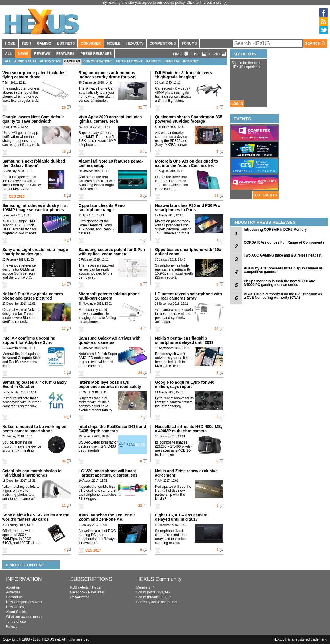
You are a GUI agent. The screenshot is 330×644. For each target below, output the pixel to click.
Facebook (78, 592)
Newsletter (96, 592)
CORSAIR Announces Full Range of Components (284, 242)
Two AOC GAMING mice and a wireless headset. (283, 255)
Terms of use (16, 622)
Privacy (12, 626)
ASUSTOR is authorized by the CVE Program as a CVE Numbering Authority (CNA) (283, 296)
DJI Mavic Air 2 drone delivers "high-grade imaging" (184, 75)
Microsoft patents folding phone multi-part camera (109, 296)
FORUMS (189, 43)
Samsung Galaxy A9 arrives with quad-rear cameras (110, 340)
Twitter (97, 587)
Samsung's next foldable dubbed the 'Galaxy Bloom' (34, 163)
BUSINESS (66, 43)
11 (217, 196)
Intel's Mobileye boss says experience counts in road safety (110, 384)
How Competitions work (24, 602)
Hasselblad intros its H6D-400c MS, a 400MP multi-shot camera (188, 429)
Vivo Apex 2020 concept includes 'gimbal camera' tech (110, 119)
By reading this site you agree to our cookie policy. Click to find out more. (163, 2)
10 (64, 152)
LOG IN (237, 104)
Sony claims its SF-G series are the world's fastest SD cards (36, 517)
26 (64, 107)
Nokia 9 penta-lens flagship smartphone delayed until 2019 (184, 340)
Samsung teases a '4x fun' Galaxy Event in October (34, 384)
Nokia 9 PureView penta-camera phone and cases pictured (33, 296)
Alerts (84, 587)
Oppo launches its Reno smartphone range (102, 208)
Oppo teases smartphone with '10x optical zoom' (188, 252)
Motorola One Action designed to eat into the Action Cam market (187, 163)
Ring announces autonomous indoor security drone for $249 (108, 75)
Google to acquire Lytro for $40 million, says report (185, 384)
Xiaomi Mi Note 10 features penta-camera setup (111, 163)
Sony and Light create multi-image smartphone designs (35, 252)
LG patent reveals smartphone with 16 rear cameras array (188, 296)
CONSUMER (91, 43)
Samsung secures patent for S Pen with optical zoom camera (112, 252)
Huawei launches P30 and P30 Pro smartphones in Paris (188, 208)
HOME (10, 43)
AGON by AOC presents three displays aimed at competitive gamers (283, 270)
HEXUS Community (159, 579)
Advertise (13, 592)
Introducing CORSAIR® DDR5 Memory (275, 230)
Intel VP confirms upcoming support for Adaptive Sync (29, 340)
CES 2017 (93, 550)
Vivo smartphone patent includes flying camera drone (34, 75)
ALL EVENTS (266, 195)
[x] (226, 2)
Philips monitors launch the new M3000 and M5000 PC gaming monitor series (280, 283)
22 (140, 506)
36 (64, 461)
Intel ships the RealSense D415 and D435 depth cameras (112, 429)
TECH (26, 43)
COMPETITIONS (163, 43)
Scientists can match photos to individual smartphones (32, 473)
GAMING (44, 43)
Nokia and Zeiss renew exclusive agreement (186, 473)
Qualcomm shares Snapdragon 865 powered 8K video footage (189, 119)
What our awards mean (24, 617)
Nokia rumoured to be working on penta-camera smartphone (34, 429)
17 (64, 329)
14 (64, 284)
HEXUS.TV (135, 43)
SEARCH (315, 44)
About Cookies (17, 612)
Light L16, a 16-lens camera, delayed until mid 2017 (182, 517)
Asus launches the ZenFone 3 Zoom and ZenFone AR (107, 517)
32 (140, 107)
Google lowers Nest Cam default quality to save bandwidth (33, 119)
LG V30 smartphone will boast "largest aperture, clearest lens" (109, 473)
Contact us (14, 597)
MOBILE (113, 43)
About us (13, 587)
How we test (15, 607)
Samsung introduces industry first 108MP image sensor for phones (35, 208)
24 (140, 373)
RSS (74, 587)
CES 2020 (17, 196)
